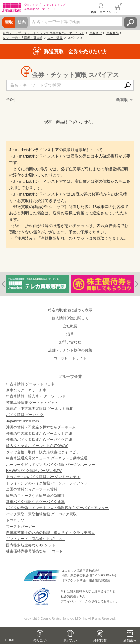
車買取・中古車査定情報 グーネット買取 (39, 409)
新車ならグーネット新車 (26, 390)
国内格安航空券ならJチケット (31, 545)
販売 (22, 22)
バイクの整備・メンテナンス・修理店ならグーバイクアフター (57, 508)
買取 (9, 22)
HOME (10, 640)
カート (118, 12)
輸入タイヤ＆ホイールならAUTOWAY (37, 446)
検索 (131, 23)
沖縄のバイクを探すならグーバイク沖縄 (39, 440)
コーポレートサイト (70, 358)
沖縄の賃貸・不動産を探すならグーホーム (41, 427)
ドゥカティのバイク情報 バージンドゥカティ (43, 477)
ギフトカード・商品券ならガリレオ (35, 539)
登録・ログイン (101, 12)
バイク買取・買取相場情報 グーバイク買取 (41, 514)
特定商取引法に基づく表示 (70, 310)
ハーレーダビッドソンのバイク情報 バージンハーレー (50, 465)
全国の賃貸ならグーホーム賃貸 (32, 489)
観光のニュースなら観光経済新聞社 (35, 496)
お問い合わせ (70, 342)
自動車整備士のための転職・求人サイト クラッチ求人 (50, 533)
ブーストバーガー (21, 527)
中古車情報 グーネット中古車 (30, 384)
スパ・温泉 (55, 38)
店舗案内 (130, 640)
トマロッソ (15, 520)
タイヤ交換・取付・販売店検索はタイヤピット (45, 452)
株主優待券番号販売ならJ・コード (34, 551)
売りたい (40, 640)
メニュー (132, 8)
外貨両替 (100, 640)
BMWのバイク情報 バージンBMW (34, 471)
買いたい (70, 640)
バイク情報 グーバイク (25, 415)
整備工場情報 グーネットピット (32, 403)
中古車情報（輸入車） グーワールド (36, 396)
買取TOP (95, 33)
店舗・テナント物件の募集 (70, 350)
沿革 (70, 334)
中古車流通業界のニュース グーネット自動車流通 (47, 458)
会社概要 (70, 326)
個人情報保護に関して (70, 318)
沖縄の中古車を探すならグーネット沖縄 (39, 434)
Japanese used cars (22, 421)
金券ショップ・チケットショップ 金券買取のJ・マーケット (44, 33)
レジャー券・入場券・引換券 (23, 38)
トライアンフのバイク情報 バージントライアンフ (47, 483)
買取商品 (113, 33)
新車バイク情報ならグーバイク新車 (35, 502)
